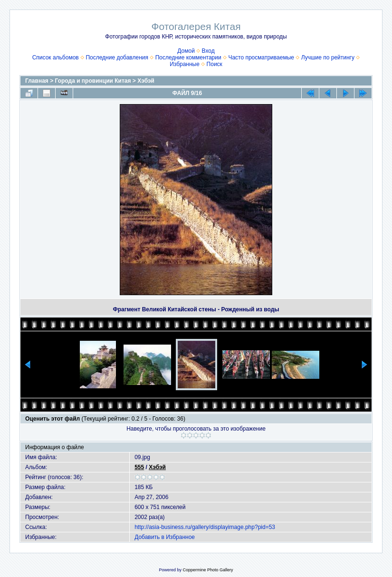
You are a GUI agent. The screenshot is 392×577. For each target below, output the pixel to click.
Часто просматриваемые (261, 58)
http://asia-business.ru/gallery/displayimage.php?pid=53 (205, 527)
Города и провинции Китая (93, 81)
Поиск (215, 64)
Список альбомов (56, 58)
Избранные (185, 64)
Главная (37, 81)
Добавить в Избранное (165, 537)
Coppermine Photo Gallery (208, 570)
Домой (186, 51)
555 (139, 467)
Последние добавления (117, 58)
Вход (208, 51)
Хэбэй (146, 81)
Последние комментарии (188, 58)
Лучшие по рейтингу (328, 58)
